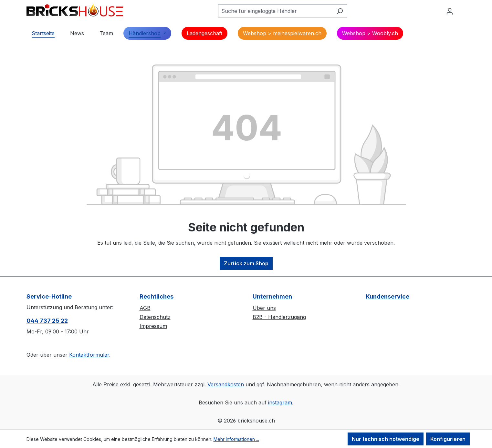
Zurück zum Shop (246, 263)
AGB (145, 308)
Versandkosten (226, 384)
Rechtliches (157, 296)
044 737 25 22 (47, 321)
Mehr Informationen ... (236, 439)
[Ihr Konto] (450, 11)
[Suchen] (340, 11)
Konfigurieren (448, 439)
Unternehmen (272, 296)
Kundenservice (387, 296)
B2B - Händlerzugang (279, 317)
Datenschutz (155, 317)
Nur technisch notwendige (386, 439)
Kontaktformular (89, 355)
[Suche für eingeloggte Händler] (275, 11)
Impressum (153, 326)
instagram (280, 402)
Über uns (264, 308)
